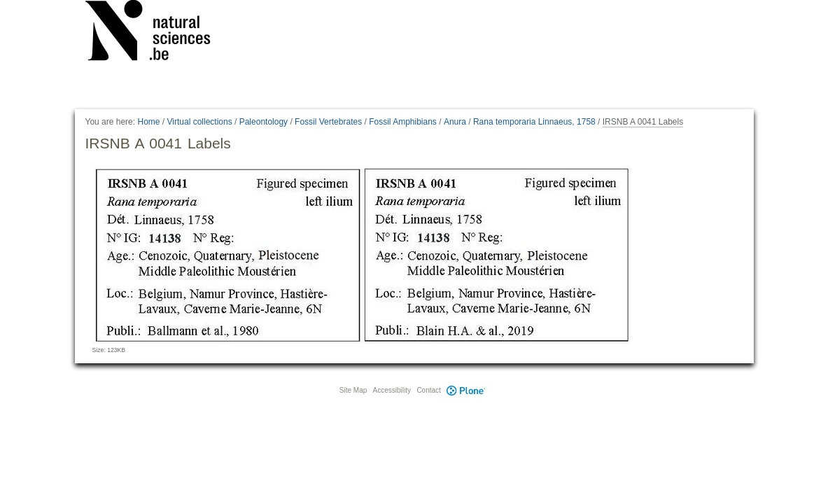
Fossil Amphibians (403, 122)
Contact (428, 390)
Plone (466, 390)
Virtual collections (200, 122)
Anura (455, 122)
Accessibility (392, 390)
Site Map (353, 390)
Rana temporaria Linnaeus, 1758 (534, 122)
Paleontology (264, 122)
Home (148, 122)
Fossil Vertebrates (328, 122)
